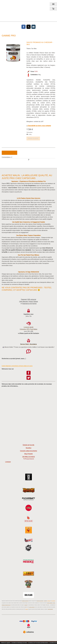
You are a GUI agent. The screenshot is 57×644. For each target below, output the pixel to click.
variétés (27, 609)
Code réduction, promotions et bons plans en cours (17, 366)
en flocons (49, 601)
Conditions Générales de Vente (19, 643)
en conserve (53, 601)
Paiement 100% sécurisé (28, 299)
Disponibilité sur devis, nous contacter (39, 126)
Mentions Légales (6, 643)
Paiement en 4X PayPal (29, 304)
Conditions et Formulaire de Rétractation (38, 643)
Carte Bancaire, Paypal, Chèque (29, 302)
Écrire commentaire (9, 153)
